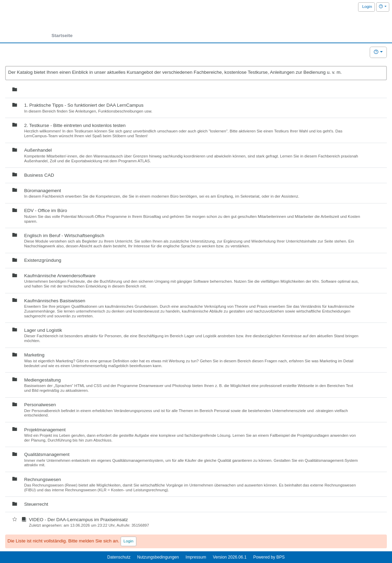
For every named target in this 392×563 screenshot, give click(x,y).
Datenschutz (119, 557)
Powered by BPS (269, 557)
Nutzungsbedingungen (158, 557)
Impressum (196, 557)
